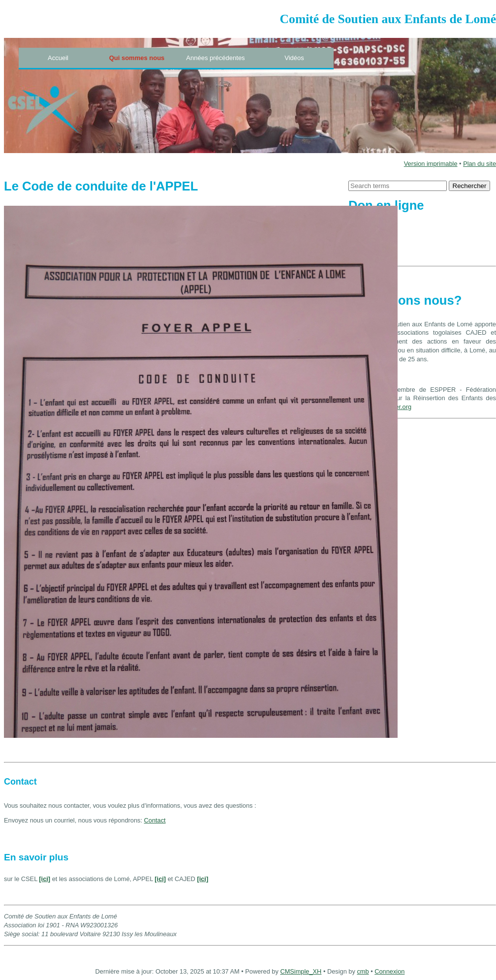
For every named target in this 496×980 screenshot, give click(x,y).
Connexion (389, 971)
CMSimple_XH (301, 971)
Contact (155, 820)
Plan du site (480, 164)
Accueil (58, 58)
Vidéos (294, 58)
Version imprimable (431, 164)
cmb (363, 971)
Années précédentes (215, 58)
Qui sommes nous (137, 58)
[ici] (45, 879)
